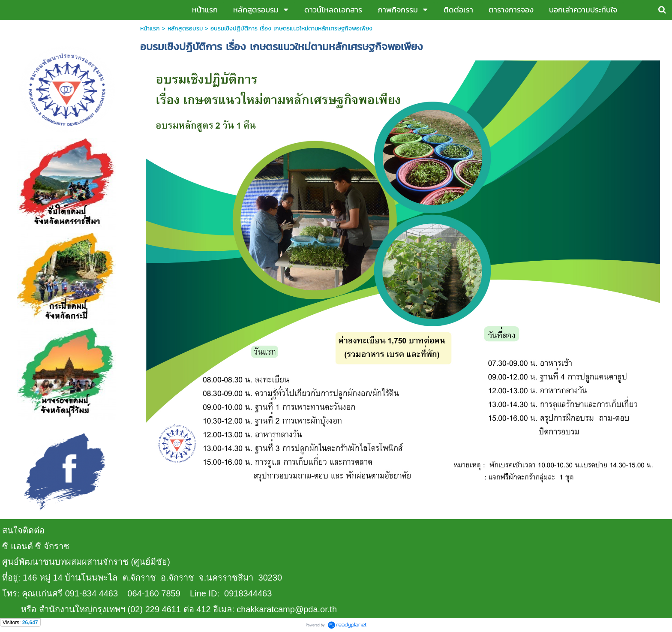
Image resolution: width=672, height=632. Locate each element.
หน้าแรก (150, 29)
